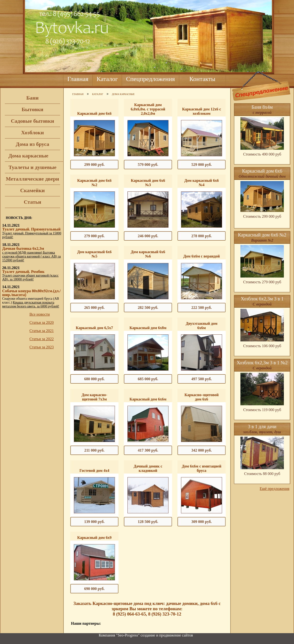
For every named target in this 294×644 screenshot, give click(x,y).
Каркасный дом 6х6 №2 (94, 183)
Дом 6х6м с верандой (202, 256)
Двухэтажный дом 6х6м (201, 326)
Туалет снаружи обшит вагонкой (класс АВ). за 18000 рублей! (30, 277)
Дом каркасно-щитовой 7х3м (94, 397)
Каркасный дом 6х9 (94, 538)
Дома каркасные (28, 156)
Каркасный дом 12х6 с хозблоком (201, 111)
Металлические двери (32, 179)
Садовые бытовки (32, 121)
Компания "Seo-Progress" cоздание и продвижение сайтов (146, 635)
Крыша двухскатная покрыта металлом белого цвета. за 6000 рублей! (31, 304)
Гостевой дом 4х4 (94, 471)
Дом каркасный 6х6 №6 (148, 254)
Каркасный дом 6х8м (148, 328)
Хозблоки (32, 132)
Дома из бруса (32, 144)
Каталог (107, 79)
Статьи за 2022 (42, 339)
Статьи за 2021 (42, 331)
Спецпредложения (150, 79)
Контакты (202, 79)
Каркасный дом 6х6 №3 (148, 183)
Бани (32, 98)
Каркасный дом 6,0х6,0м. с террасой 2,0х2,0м (148, 109)
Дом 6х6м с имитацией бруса (202, 468)
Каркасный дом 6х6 (94, 113)
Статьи (32, 202)
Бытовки (33, 109)
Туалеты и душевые (32, 167)
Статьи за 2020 (42, 322)
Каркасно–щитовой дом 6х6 (201, 397)
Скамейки (32, 190)
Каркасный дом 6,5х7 (94, 328)
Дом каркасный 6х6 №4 (202, 183)
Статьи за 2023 (42, 347)
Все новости (40, 314)
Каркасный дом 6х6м (148, 399)
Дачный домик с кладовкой (148, 468)
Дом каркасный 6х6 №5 (94, 254)
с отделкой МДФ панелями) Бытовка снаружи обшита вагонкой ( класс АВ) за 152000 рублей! (31, 256)
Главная (78, 79)
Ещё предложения (275, 489)
